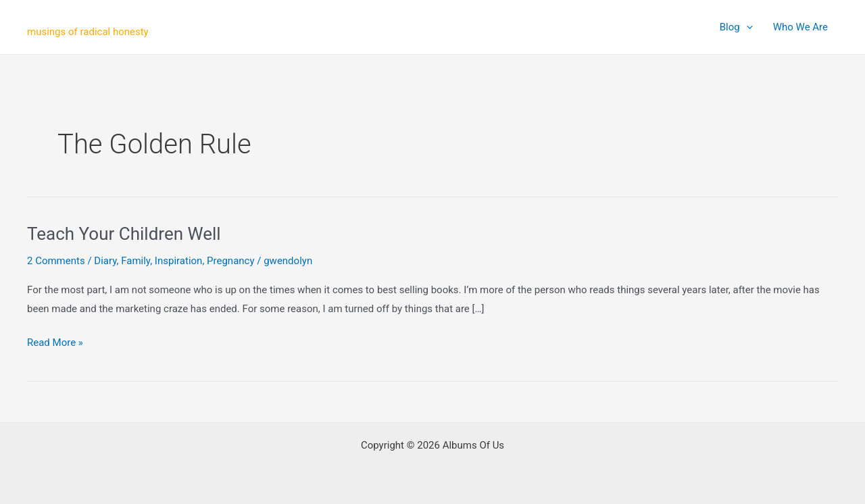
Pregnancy (230, 261)
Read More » (55, 343)
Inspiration (179, 261)
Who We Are (800, 27)
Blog (736, 27)
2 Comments (56, 261)
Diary (105, 261)
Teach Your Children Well (124, 234)
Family (135, 261)
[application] (746, 27)
